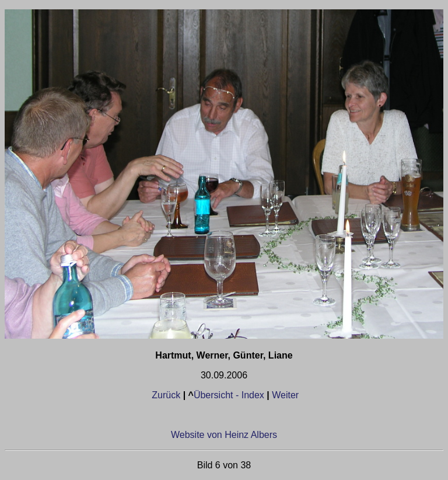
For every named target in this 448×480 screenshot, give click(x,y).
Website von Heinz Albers (224, 435)
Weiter (285, 395)
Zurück (167, 395)
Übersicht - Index (229, 395)
